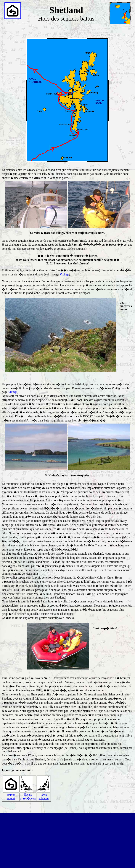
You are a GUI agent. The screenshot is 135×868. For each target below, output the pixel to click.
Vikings (64, 274)
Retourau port (11, 797)
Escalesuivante (44, 797)
